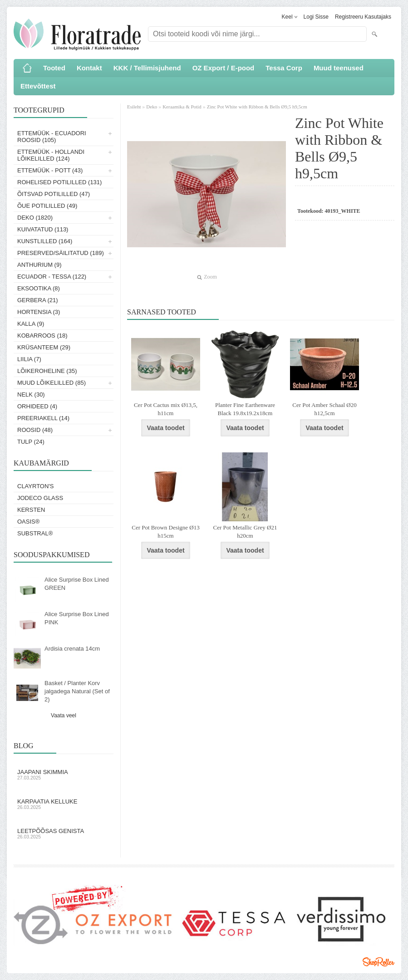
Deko (152, 107)
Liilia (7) (29, 359)
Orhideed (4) (37, 406)
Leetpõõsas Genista (64, 833)
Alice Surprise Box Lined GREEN (77, 584)
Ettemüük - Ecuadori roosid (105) (52, 137)
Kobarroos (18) (42, 336)
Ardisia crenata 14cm (72, 649)
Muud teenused (339, 68)
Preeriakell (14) (43, 418)
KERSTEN (31, 510)
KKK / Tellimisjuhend (147, 68)
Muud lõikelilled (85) (52, 383)
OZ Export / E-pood (224, 68)
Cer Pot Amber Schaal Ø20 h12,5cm (324, 409)
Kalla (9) (31, 324)
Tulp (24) (31, 442)
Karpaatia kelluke (64, 804)
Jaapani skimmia (64, 774)
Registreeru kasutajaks (363, 17)
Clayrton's (36, 486)
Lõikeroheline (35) (47, 371)
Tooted (54, 68)
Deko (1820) (35, 218)
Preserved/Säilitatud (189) (61, 253)
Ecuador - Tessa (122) (52, 277)
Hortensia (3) (39, 312)
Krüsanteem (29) (44, 347)
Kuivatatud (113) (43, 229)
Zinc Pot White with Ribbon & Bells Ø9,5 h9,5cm (257, 107)
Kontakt (89, 68)
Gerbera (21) (38, 300)
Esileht (135, 107)
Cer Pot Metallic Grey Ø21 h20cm (245, 532)
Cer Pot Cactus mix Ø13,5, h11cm (166, 409)
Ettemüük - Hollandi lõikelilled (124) (51, 155)
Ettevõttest (38, 86)
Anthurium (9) (39, 265)
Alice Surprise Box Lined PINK (77, 618)
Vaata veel (64, 715)
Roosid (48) (35, 430)
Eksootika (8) (39, 288)
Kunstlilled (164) (45, 241)
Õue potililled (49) (47, 206)
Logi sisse (316, 17)
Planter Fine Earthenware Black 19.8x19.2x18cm (245, 409)
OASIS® (28, 522)
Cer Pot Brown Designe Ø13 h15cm (166, 532)
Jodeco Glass (40, 498)
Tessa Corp (284, 68)
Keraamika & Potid (182, 107)
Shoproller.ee (379, 962)
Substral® (35, 533)
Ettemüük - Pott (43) (50, 170)
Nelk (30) (31, 394)
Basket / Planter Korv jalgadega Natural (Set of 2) (77, 691)
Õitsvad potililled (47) (54, 194)
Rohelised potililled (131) (59, 182)
